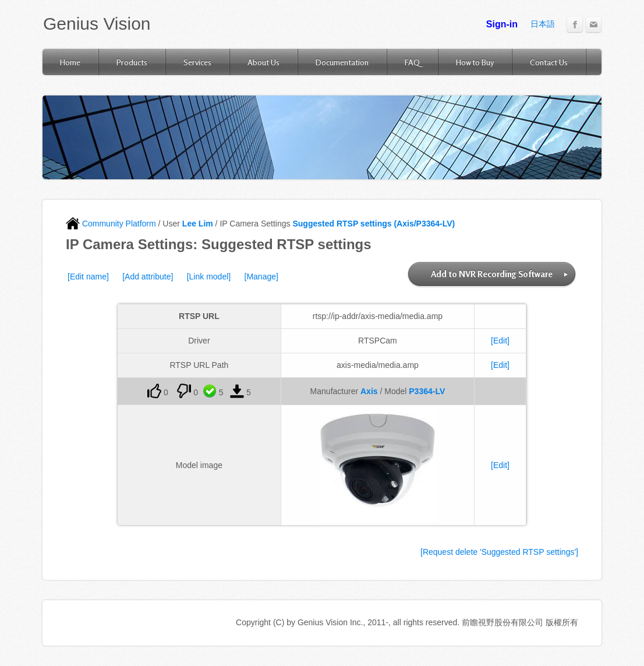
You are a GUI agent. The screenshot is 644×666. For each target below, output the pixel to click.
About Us (263, 62)
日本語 (543, 24)
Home (70, 62)
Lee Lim (198, 224)
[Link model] (209, 277)
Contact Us (549, 62)
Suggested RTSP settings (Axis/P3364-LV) (374, 224)
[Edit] (500, 341)
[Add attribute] (148, 277)
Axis (369, 391)
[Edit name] (88, 277)
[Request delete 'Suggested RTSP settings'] (499, 552)
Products (132, 62)
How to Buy (475, 62)
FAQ (412, 62)
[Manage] (261, 277)
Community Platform (111, 224)
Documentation (342, 62)
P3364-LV (427, 391)
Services (197, 62)
